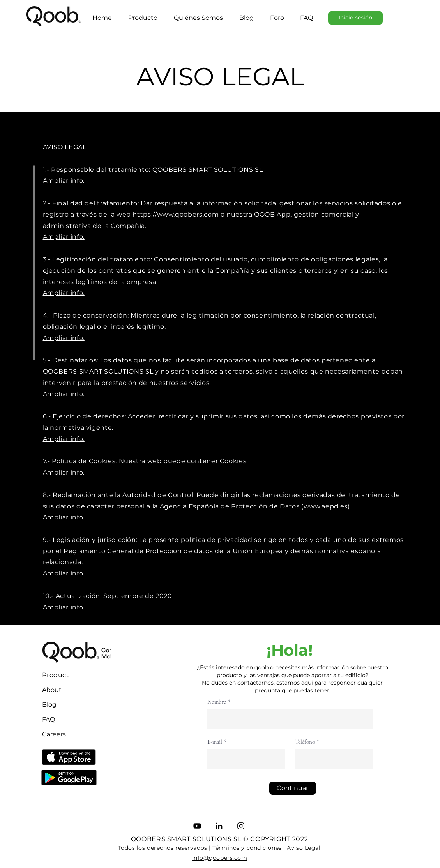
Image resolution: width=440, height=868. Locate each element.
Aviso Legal (303, 848)
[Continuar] (293, 788)
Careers (54, 734)
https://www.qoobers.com (176, 214)
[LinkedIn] (219, 826)
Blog (49, 705)
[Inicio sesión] (355, 18)
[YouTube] (197, 826)
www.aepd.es (326, 506)
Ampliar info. (64, 293)
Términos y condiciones (247, 848)
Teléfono (305, 742)
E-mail (215, 742)
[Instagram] (241, 826)
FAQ (49, 719)
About (52, 690)
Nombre (217, 702)
